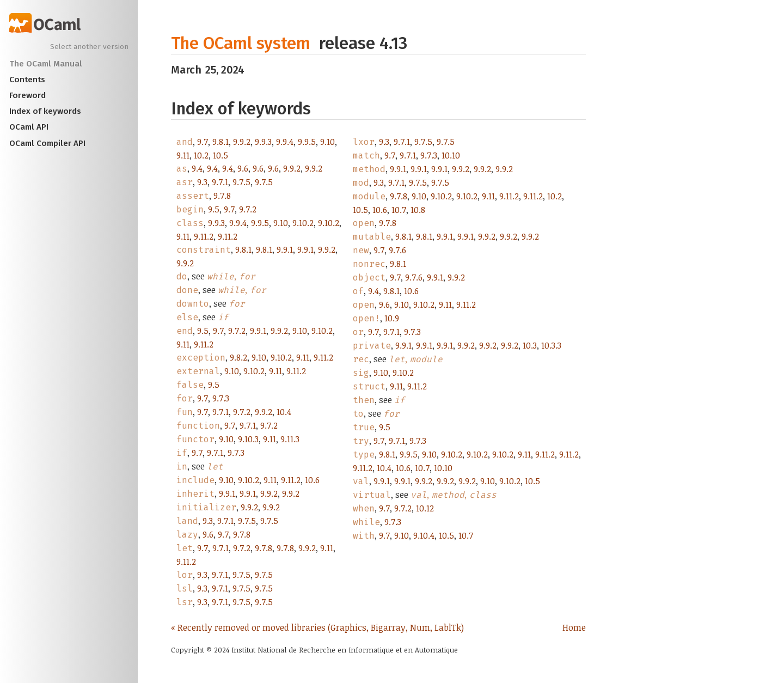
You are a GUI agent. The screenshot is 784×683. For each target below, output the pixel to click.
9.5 (214, 209)
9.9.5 (307, 142)
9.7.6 (397, 250)
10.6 (312, 480)
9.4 (197, 168)
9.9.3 (263, 142)
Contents (27, 80)
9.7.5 (241, 182)
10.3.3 (551, 345)
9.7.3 (221, 398)
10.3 (530, 345)
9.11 (183, 155)
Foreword (27, 95)
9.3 (202, 182)
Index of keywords (45, 111)
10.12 (425, 508)
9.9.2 (242, 142)
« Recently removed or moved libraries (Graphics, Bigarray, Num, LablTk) (317, 627)
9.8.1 (220, 142)
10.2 (201, 155)
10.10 (451, 155)
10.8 (418, 210)
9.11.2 (204, 236)
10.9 (392, 318)
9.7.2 (248, 209)
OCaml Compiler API (47, 143)
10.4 (284, 412)
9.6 (243, 168)
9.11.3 (290, 439)
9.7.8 (222, 196)
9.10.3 (248, 439)
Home (574, 627)
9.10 (327, 142)
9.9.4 (285, 142)
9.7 (203, 142)
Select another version (89, 47)
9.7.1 (220, 182)
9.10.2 (303, 223)
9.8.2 (238, 357)
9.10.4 (424, 535)
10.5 (220, 155)
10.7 (399, 210)
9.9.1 (285, 249)
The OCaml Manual (46, 64)
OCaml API (29, 127)
